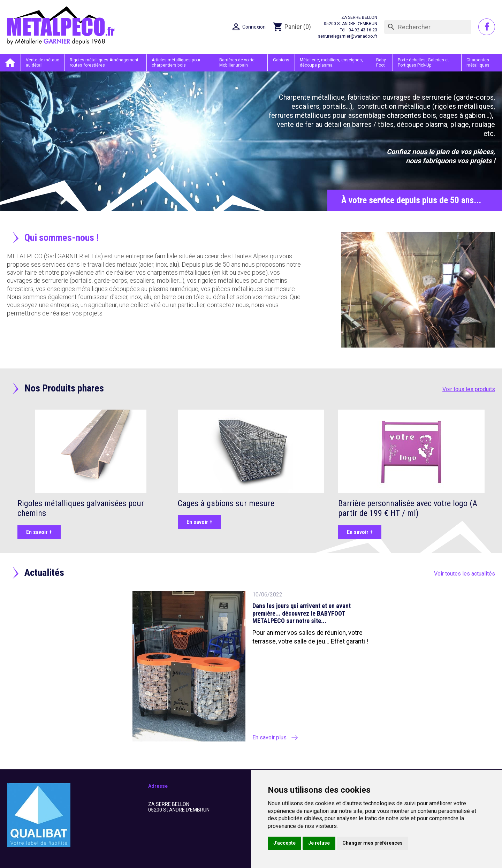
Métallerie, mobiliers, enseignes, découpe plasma (331, 62)
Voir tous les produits (469, 389)
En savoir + (39, 532)
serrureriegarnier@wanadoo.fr (348, 37)
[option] (251, 141)
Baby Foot (381, 62)
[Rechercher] (428, 27)
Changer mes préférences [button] (372, 843)
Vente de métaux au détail (43, 62)
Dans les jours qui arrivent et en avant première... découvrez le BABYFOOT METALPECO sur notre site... (302, 613)
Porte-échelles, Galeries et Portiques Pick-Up (423, 62)
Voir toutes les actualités (465, 574)
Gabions (282, 60)
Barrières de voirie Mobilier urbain (238, 62)
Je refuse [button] (319, 843)
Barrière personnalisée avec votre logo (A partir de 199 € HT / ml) (408, 508)
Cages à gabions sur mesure (226, 503)
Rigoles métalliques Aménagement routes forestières (105, 62)
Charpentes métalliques (478, 62)
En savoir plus (269, 737)
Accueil (10, 63)
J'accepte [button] (284, 843)
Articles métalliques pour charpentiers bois (177, 62)
